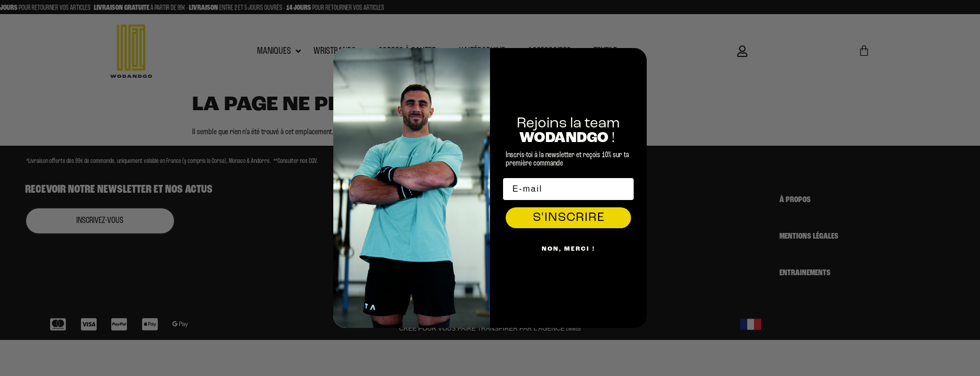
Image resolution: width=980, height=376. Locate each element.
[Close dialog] (636, 58)
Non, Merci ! (568, 249)
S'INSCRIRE (569, 218)
